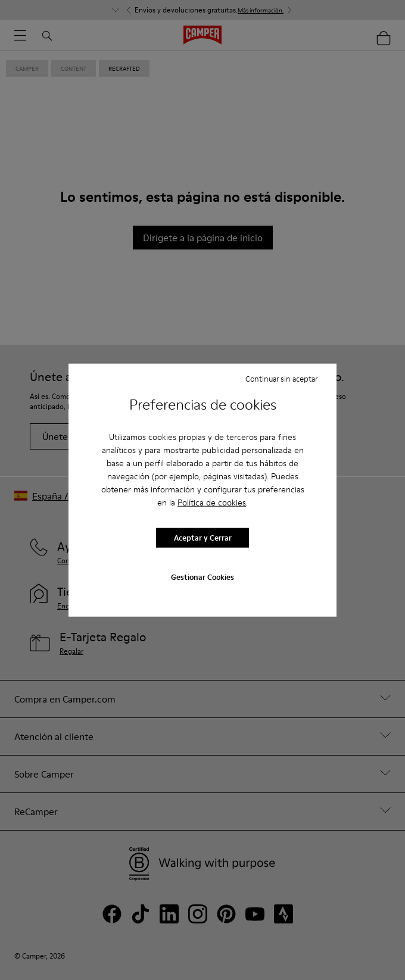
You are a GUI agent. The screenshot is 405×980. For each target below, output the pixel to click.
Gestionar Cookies (202, 576)
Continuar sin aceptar (281, 379)
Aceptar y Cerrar (203, 538)
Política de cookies (212, 502)
